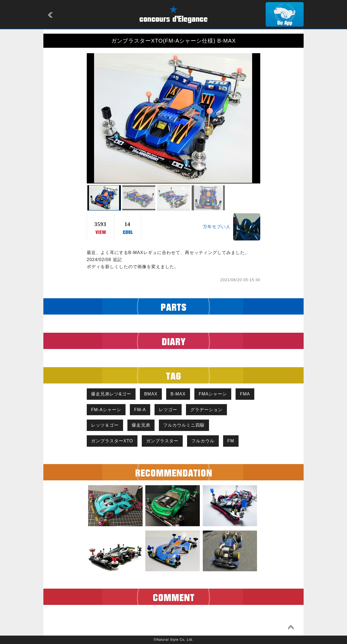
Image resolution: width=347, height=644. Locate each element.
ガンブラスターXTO (112, 441)
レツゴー (168, 410)
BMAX (151, 394)
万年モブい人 (217, 227)
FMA (245, 394)
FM (231, 441)
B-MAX (178, 394)
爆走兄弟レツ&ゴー (111, 394)
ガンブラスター (162, 441)
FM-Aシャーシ (106, 410)
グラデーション (206, 410)
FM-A (140, 410)
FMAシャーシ (213, 394)
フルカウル (203, 441)
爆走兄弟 (141, 425)
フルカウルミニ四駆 (184, 425)
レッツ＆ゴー (105, 425)
